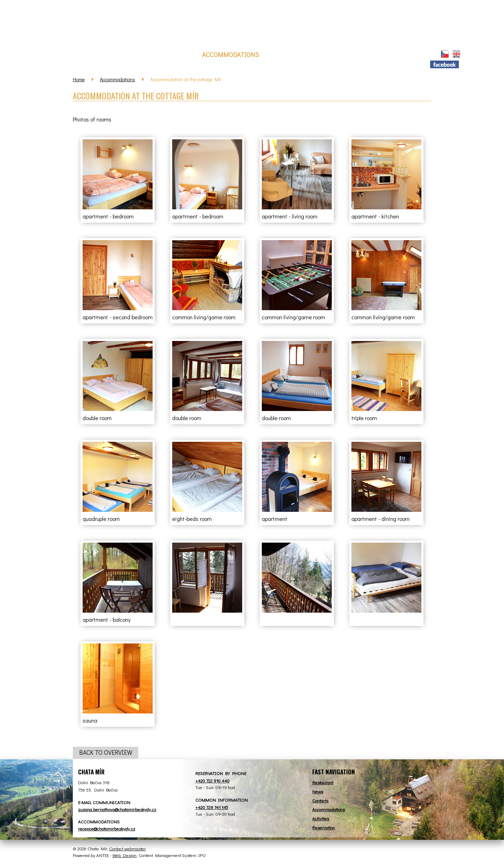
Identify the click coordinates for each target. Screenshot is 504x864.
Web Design (124, 855)
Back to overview (106, 753)
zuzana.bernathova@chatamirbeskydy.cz (117, 809)
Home (113, 54)
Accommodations (230, 55)
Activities (335, 55)
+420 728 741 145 (212, 807)
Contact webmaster (128, 848)
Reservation (289, 55)
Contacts (320, 800)
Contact (376, 55)
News (134, 55)
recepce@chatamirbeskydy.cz (107, 828)
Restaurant (172, 55)
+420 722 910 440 (212, 781)
